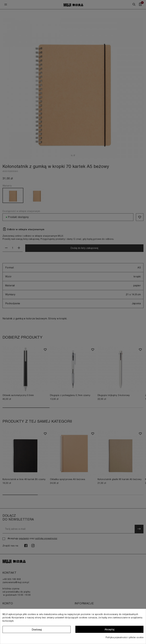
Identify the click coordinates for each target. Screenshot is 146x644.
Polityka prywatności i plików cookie (125, 637)
